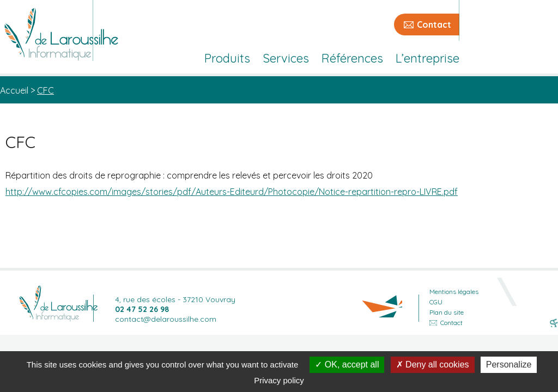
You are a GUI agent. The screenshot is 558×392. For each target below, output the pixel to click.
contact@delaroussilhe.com (166, 319)
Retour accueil (58, 303)
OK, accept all (347, 365)
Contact (434, 24)
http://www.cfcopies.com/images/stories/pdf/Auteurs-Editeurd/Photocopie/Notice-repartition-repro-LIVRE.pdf (232, 192)
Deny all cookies (433, 365)
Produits (227, 58)
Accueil (14, 90)
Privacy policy (279, 380)
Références (352, 58)
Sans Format (554, 324)
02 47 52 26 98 (142, 309)
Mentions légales (454, 292)
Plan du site (447, 312)
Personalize (509, 365)
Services (286, 58)
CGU (436, 302)
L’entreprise (427, 58)
